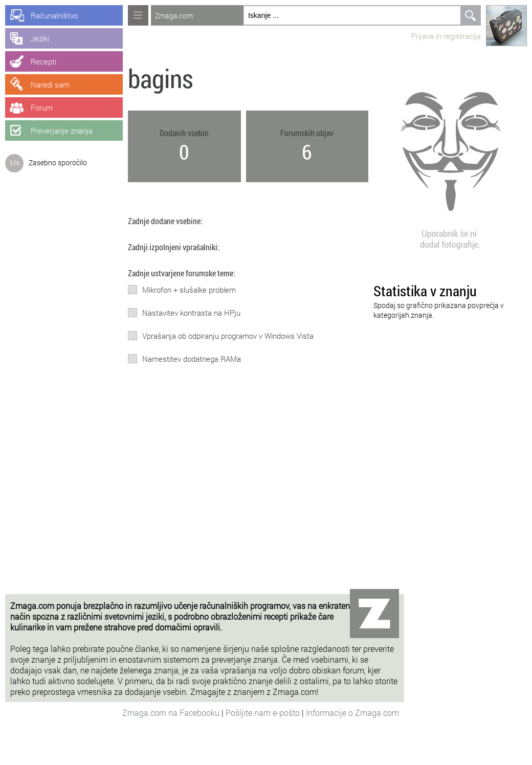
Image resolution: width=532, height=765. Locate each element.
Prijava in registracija (446, 36)
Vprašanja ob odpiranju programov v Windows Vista (228, 336)
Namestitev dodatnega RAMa (192, 359)
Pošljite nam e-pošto (264, 713)
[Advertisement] (205, 517)
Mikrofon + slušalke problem (189, 290)
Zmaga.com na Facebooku (172, 713)
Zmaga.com (174, 16)
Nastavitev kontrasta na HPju (191, 313)
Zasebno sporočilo (58, 162)
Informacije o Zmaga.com (352, 713)
